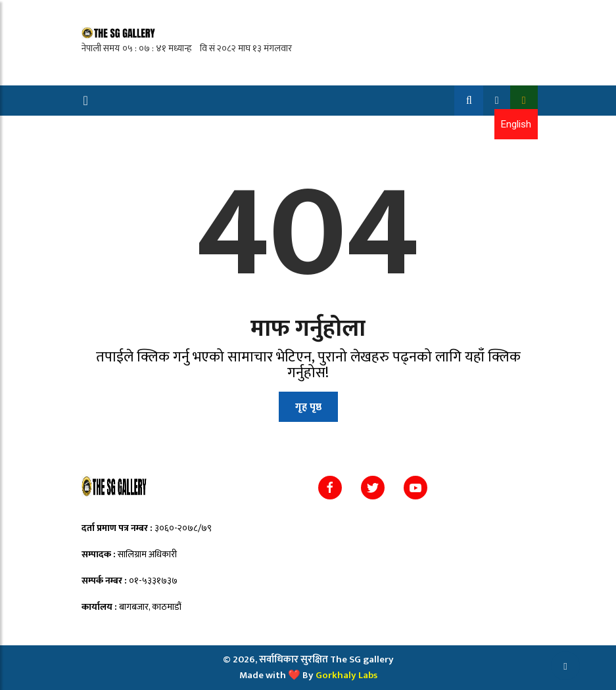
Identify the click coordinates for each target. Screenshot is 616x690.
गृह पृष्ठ (308, 407)
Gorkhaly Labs (346, 675)
